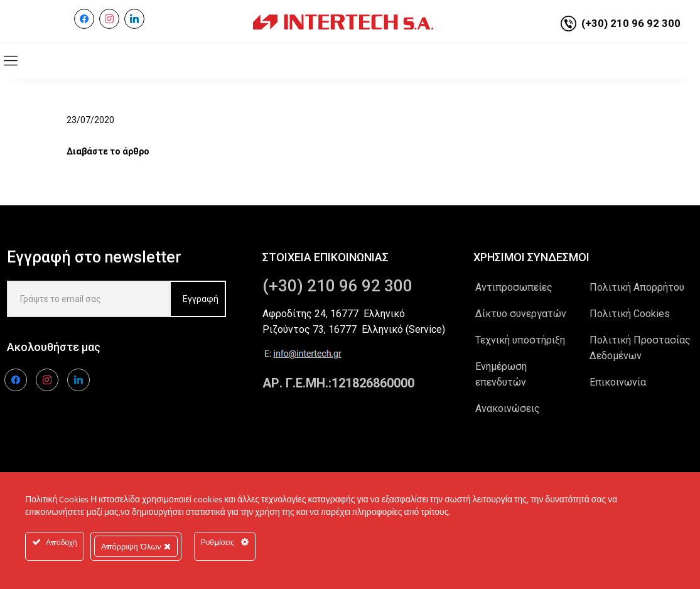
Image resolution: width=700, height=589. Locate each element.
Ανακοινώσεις (508, 408)
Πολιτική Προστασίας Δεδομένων (640, 348)
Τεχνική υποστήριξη (520, 340)
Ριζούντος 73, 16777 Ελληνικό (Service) (354, 329)
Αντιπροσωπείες (514, 287)
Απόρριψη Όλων (136, 546)
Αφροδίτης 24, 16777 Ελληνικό (334, 314)
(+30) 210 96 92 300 (631, 23)
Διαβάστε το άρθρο (108, 151)
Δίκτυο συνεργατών (521, 314)
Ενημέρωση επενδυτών (501, 374)
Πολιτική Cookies (630, 314)
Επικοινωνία (618, 382)
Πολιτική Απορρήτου (637, 287)
